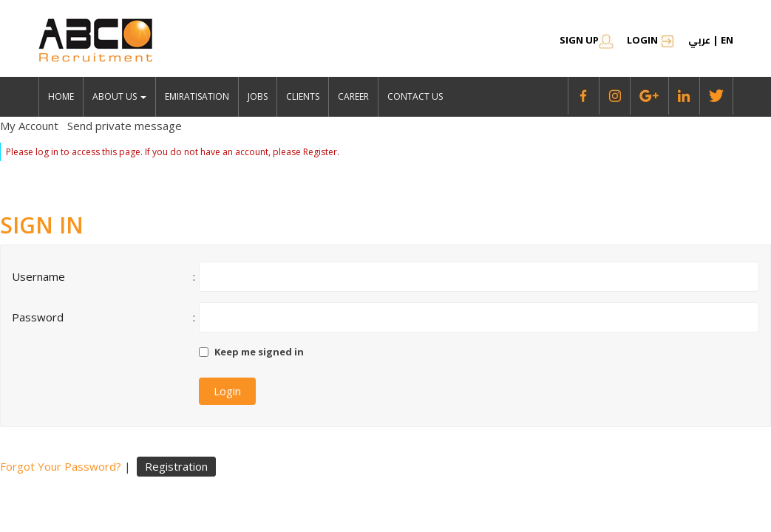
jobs (258, 96)
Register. (321, 152)
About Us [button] (119, 96)
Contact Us (415, 96)
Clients (303, 96)
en (727, 40)
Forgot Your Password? (61, 466)
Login (651, 40)
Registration (176, 466)
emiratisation (197, 96)
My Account (29, 126)
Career (353, 96)
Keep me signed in (259, 352)
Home (61, 96)
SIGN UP (587, 40)
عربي (699, 40)
